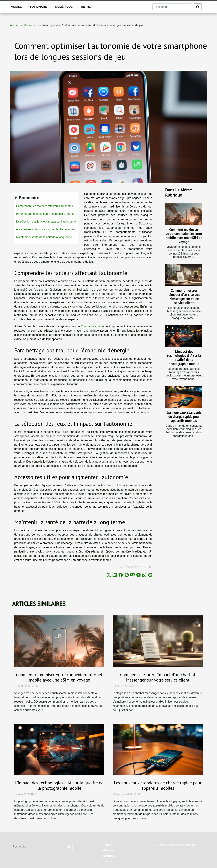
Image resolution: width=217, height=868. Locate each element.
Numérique (64, 7)
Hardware (38, 7)
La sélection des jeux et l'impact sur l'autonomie (46, 222)
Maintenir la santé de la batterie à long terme (44, 237)
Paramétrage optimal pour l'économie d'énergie (46, 214)
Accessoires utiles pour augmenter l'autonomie (45, 229)
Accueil (15, 25)
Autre (86, 7)
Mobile (16, 7)
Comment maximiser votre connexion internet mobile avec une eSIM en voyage (184, 236)
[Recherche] (172, 7)
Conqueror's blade (92, 326)
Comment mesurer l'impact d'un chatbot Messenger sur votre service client (184, 297)
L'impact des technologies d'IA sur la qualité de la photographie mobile (184, 358)
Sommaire (29, 198)
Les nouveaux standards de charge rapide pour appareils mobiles (184, 417)
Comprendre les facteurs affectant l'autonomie (45, 206)
